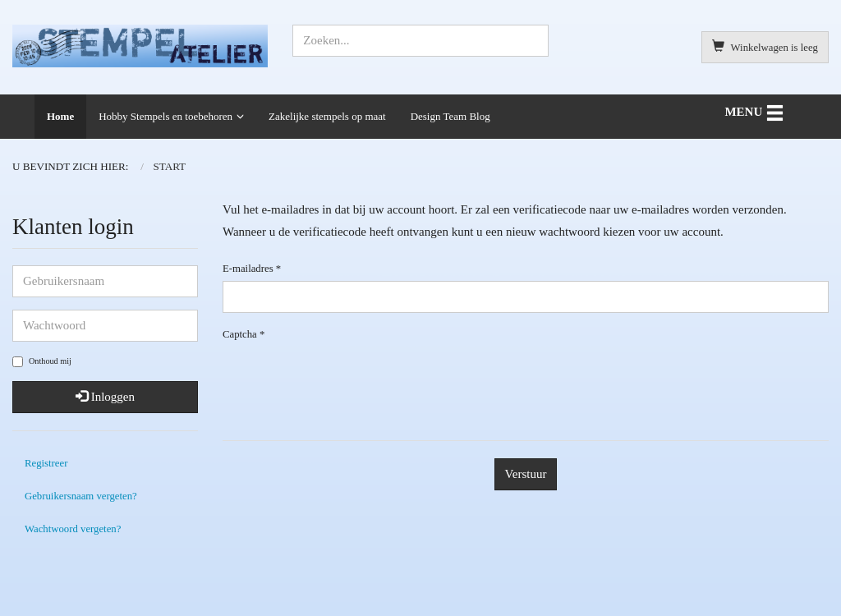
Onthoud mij (42, 362)
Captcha (244, 334)
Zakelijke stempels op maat (327, 116)
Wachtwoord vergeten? (73, 529)
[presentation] (526, 379)
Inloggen (105, 397)
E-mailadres (252, 269)
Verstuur (526, 474)
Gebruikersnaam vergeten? (81, 496)
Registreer (46, 463)
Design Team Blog (450, 116)
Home (60, 116)
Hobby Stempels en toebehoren (165, 116)
